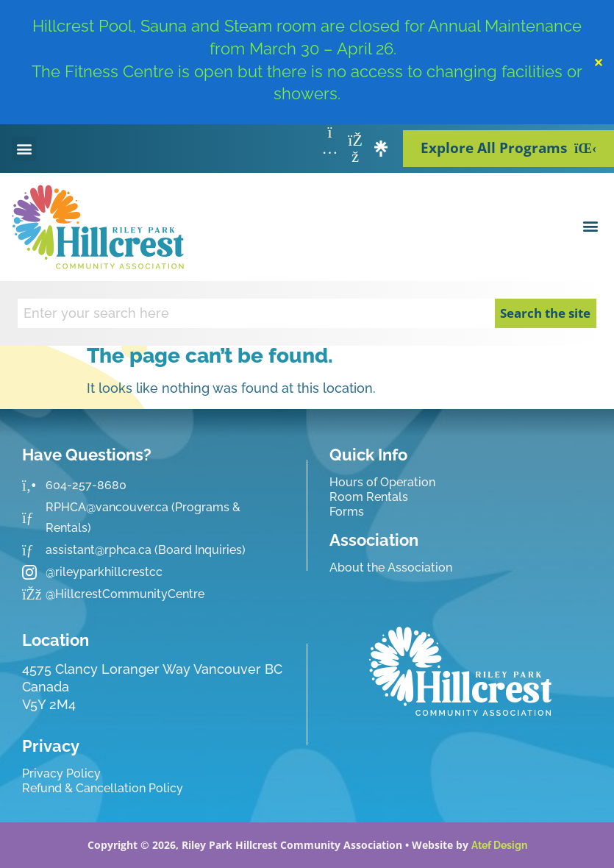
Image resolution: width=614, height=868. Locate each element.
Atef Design (499, 845)
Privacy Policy (61, 773)
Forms (347, 512)
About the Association (391, 568)
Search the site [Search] (545, 313)
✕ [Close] (598, 63)
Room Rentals (369, 497)
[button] (24, 149)
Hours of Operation (382, 482)
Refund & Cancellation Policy (103, 788)
